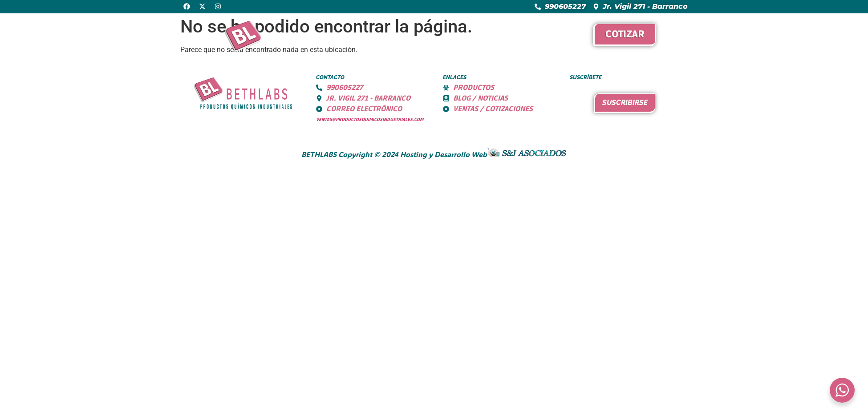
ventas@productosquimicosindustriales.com (370, 120)
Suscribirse (625, 103)
